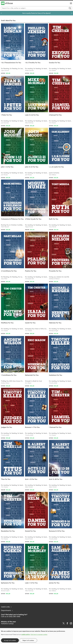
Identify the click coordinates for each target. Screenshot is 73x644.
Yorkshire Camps (7, 623)
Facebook (67, 623)
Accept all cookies (10, 640)
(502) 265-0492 (14, 616)
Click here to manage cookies (39, 634)
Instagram (71, 623)
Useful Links (5, 607)
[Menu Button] (71, 3)
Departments (6, 610)
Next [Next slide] (72, 13)
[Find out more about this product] (12, 66)
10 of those (7, 3)
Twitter (64, 623)
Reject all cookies (28, 640)
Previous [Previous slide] (1, 13)
